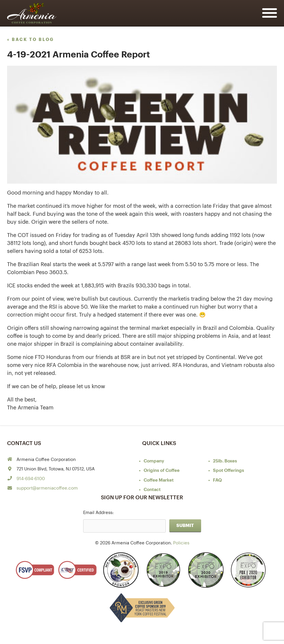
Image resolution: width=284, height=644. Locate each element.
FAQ (217, 480)
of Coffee (162, 471)
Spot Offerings (229, 471)
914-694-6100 (31, 479)
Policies (181, 543)
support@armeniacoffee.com (47, 488)
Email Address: (98, 513)
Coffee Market (159, 480)
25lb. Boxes (225, 461)
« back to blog (31, 39)
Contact (152, 490)
